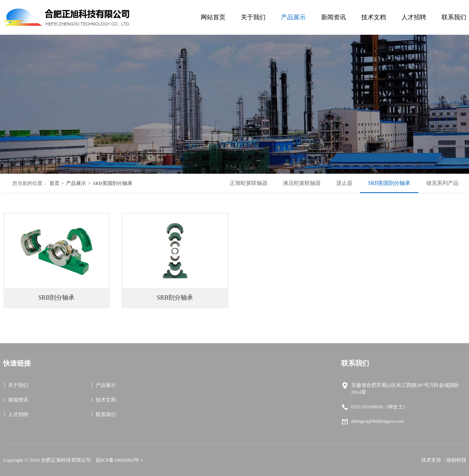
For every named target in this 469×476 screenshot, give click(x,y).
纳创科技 (456, 460)
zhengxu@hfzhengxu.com (378, 421)
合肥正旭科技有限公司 (66, 460)
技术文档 (374, 17)
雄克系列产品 (442, 183)
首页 (54, 183)
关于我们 (253, 17)
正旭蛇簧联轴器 (249, 183)
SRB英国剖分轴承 (113, 183)
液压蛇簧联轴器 (302, 183)
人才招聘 (414, 17)
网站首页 (213, 17)
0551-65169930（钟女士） (380, 407)
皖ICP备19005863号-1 (120, 460)
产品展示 (293, 17)
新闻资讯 (334, 17)
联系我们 (454, 17)
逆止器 (344, 183)
